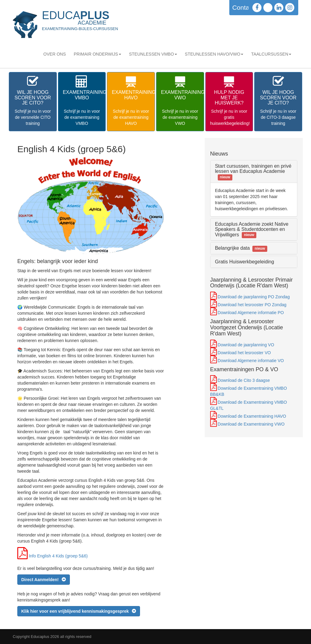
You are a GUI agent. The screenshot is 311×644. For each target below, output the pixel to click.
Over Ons (55, 54)
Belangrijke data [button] (241, 248)
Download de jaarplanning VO (246, 345)
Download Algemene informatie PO (251, 313)
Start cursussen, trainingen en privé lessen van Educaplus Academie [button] (253, 171)
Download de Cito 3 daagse (244, 380)
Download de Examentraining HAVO (252, 416)
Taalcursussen (271, 54)
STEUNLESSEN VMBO (153, 54)
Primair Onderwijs (97, 54)
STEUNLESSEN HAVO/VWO (214, 54)
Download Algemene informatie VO (251, 361)
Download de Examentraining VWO (251, 424)
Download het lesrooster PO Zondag (252, 305)
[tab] (254, 171)
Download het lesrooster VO (244, 353)
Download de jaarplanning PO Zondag (254, 297)
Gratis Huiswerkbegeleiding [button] (245, 262)
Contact (243, 7)
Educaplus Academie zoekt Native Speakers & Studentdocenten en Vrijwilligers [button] (252, 229)
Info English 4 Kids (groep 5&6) (58, 556)
